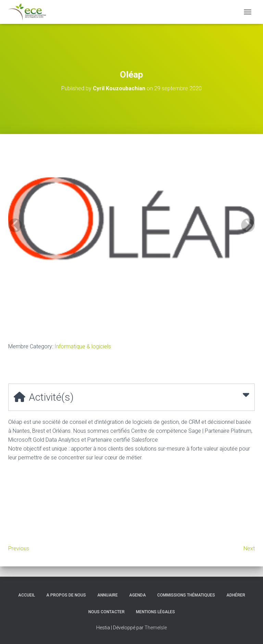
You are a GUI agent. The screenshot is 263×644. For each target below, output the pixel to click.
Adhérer (236, 595)
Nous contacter (107, 612)
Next (249, 548)
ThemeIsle (156, 628)
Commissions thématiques (186, 595)
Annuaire (108, 595)
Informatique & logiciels (83, 346)
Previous (19, 548)
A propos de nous (66, 595)
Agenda (137, 595)
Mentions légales (155, 612)
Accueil (27, 595)
